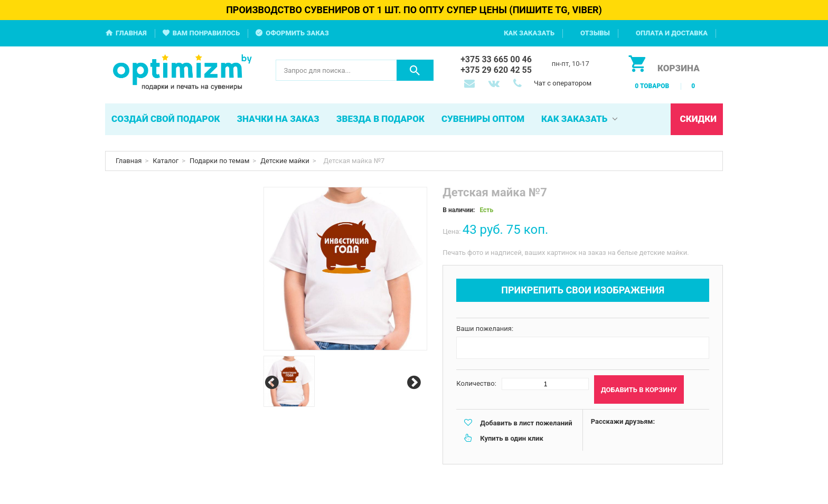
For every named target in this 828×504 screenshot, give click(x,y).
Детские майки (285, 161)
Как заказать (529, 33)
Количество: (476, 383)
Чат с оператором (563, 83)
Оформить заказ (297, 33)
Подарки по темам (219, 161)
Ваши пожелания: (485, 329)
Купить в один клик (511, 438)
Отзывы (595, 33)
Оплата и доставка (672, 33)
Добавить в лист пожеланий (526, 423)
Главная (131, 33)
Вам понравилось (206, 33)
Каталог (166, 161)
